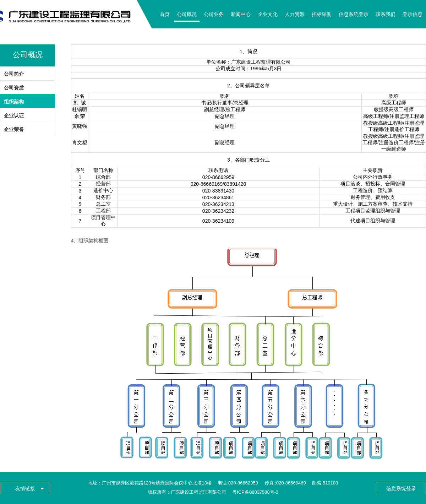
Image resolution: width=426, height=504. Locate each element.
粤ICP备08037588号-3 (255, 492)
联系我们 (386, 14)
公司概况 (187, 14)
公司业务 (214, 14)
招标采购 (322, 14)
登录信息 (413, 14)
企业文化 (268, 14)
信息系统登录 (354, 14)
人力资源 (295, 14)
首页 (165, 14)
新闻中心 (241, 14)
